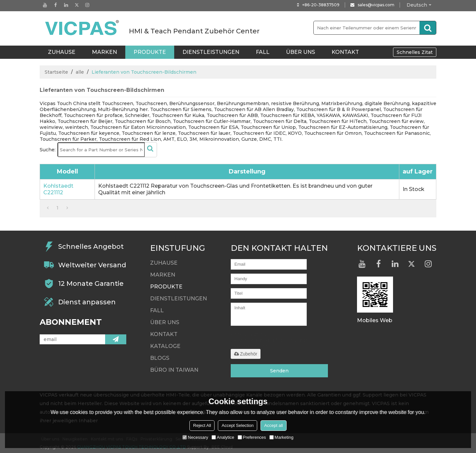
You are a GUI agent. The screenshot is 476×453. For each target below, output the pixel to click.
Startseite (56, 72)
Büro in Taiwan (174, 370)
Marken (104, 52)
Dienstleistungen (211, 52)
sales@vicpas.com (376, 5)
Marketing (281, 437)
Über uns (300, 52)
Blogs (160, 358)
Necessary (195, 437)
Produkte (150, 52)
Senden (279, 371)
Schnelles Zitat (415, 52)
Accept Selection (238, 425)
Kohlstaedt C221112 (58, 189)
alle (80, 72)
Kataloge (165, 346)
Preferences (252, 437)
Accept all (273, 425)
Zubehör (246, 354)
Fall (263, 52)
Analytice (223, 437)
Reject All (202, 425)
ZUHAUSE (62, 52)
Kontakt (345, 52)
